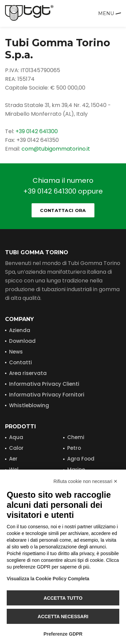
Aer (13, 459)
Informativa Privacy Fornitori (47, 395)
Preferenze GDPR (63, 634)
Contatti (20, 362)
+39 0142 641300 (37, 131)
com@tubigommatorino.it (56, 149)
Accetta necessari (63, 616)
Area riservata (28, 373)
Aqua (16, 437)
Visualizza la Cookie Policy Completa (48, 579)
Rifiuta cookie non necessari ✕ (86, 481)
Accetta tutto (63, 598)
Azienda (20, 330)
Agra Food (81, 459)
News (16, 352)
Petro (74, 448)
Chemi (76, 437)
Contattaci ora (63, 210)
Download (22, 341)
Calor (16, 448)
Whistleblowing (29, 405)
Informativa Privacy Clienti (44, 384)
